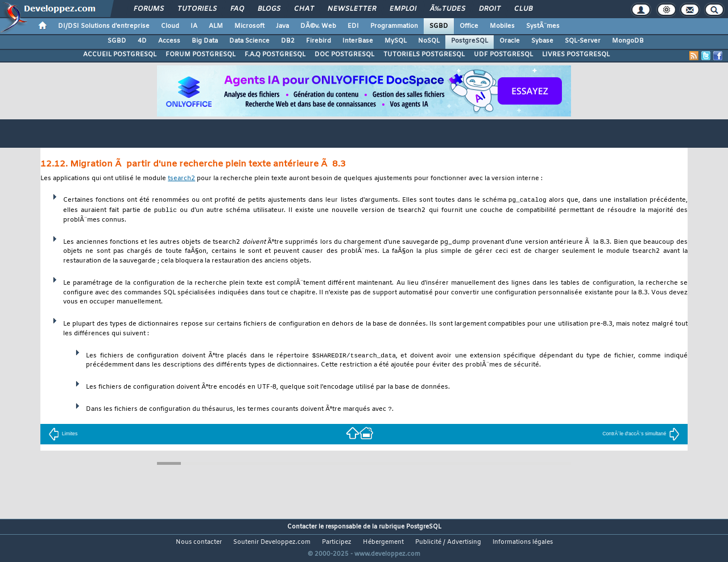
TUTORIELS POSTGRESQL (424, 55)
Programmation (394, 26)
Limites (63, 434)
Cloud (170, 26)
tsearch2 (181, 179)
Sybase (542, 41)
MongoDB (628, 41)
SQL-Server (583, 41)
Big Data (205, 41)
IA (194, 26)
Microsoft (249, 26)
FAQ (237, 9)
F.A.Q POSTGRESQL (275, 55)
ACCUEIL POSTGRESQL (120, 55)
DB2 (288, 41)
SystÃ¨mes (543, 26)
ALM (216, 26)
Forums (149, 9)
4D (142, 41)
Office (469, 26)
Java (282, 26)
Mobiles (502, 26)
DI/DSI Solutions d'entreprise (104, 26)
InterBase (358, 41)
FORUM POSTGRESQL (200, 55)
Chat (304, 9)
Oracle (510, 41)
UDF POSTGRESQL (503, 55)
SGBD (439, 26)
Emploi (403, 9)
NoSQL (429, 41)
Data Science (249, 41)
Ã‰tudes (448, 9)
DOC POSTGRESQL (344, 55)
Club (523, 9)
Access (169, 41)
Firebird (318, 41)
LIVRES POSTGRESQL (576, 55)
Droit (490, 9)
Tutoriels (197, 9)
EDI (353, 26)
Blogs (269, 9)
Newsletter (352, 9)
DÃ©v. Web (318, 26)
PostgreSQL (470, 41)
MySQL (396, 41)
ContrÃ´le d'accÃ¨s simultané (641, 434)
